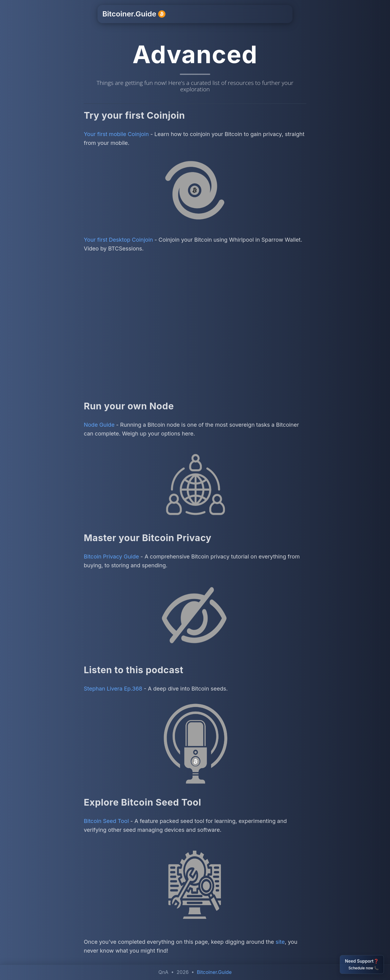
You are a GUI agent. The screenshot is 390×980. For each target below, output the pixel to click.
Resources (232, 14)
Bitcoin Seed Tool (106, 821)
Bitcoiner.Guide (134, 14)
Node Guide (99, 425)
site (280, 942)
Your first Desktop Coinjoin (118, 240)
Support (200, 14)
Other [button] (261, 14)
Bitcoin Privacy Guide (111, 556)
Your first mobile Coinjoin (116, 134)
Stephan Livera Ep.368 (113, 689)
